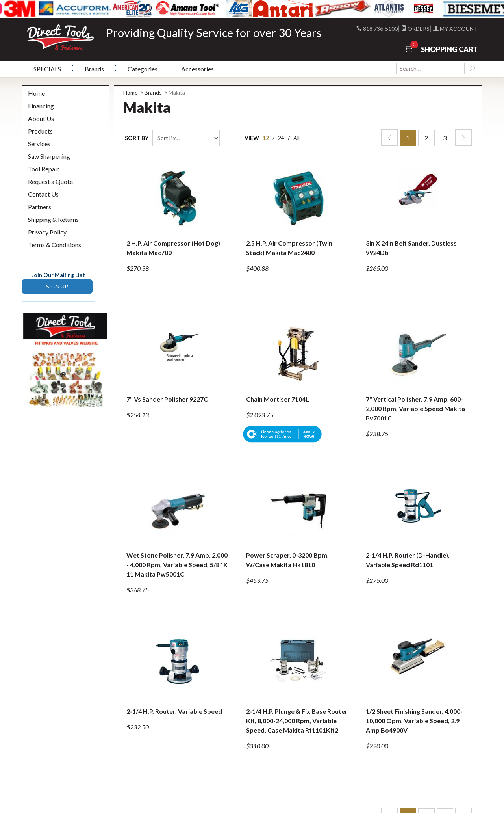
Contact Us (43, 194)
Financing (41, 106)
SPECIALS (47, 69)
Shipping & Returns (53, 219)
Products (40, 131)
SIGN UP (57, 286)
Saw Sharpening (49, 156)
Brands (94, 69)
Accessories (197, 69)
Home (131, 92)
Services (39, 144)
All (296, 138)
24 (281, 138)
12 (266, 138)
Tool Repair (44, 169)
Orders (415, 29)
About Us (41, 118)
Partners (40, 207)
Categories (143, 69)
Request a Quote (50, 181)
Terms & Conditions (55, 245)
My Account (455, 29)
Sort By (137, 138)
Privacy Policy (47, 232)
